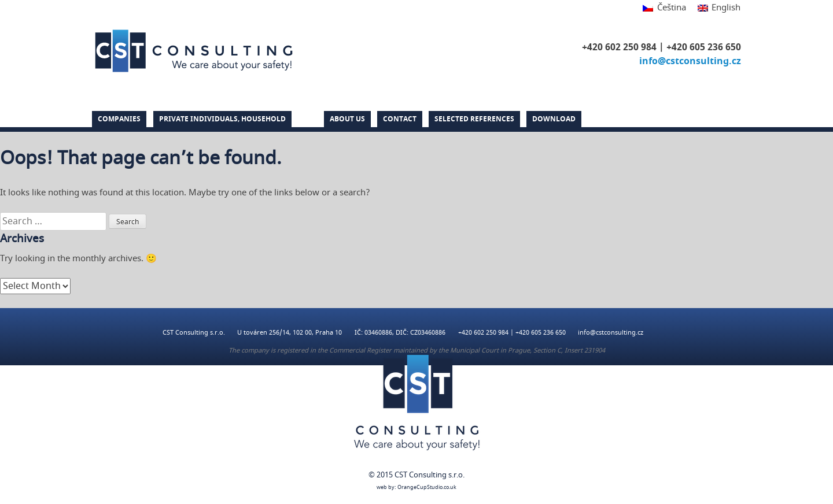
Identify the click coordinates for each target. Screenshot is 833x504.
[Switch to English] (716, 8)
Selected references (474, 119)
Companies (119, 119)
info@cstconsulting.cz (690, 61)
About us (347, 119)
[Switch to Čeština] (664, 8)
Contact (400, 119)
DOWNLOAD (554, 119)
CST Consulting (194, 51)
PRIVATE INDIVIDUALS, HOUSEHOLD (222, 119)
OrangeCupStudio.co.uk (427, 488)
